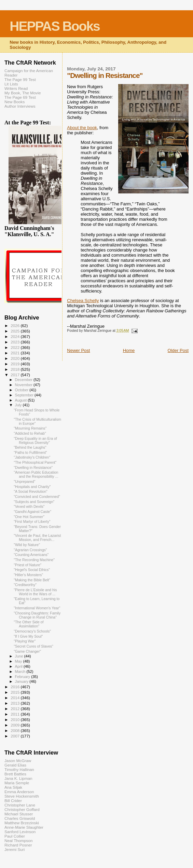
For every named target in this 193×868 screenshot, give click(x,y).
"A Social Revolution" (31, 491)
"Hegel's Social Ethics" (32, 570)
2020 (16, 358)
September (25, 395)
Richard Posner (18, 845)
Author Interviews (20, 106)
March (21, 672)
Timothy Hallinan (19, 769)
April (19, 666)
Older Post (178, 350)
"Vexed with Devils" (29, 506)
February (23, 677)
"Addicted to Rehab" (30, 433)
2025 (16, 331)
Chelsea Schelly (83, 301)
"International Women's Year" (37, 608)
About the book (82, 128)
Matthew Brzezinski (22, 823)
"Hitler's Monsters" (28, 575)
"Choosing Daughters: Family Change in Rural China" (37, 615)
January (22, 681)
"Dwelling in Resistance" (33, 467)
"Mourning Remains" (30, 428)
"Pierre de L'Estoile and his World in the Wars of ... (35, 592)
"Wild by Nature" (27, 545)
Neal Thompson (19, 840)
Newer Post (78, 350)
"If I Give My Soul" (28, 636)
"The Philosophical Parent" (35, 462)
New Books (15, 102)
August (22, 400)
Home (129, 350)
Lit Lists (11, 84)
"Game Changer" (27, 651)
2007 (16, 736)
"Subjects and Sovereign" (34, 502)
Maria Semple (17, 783)
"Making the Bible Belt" (32, 580)
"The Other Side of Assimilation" (29, 624)
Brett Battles (15, 774)
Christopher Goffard (22, 809)
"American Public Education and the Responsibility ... (36, 474)
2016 (16, 687)
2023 (16, 342)
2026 (16, 325)
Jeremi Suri (15, 849)
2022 (16, 347)
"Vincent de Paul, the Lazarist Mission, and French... (37, 538)
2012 (16, 709)
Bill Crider (13, 801)
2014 (16, 698)
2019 (16, 364)
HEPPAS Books (55, 26)
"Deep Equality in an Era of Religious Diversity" (35, 440)
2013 (16, 703)
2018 (16, 369)
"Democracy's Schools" (32, 631)
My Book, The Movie (23, 93)
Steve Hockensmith (22, 796)
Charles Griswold (20, 818)
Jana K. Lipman (18, 778)
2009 (16, 725)
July (19, 405)
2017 (16, 375)
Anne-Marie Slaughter (24, 827)
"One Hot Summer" (29, 517)
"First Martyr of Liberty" (32, 521)
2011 (16, 714)
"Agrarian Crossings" (30, 550)
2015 (16, 692)
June (20, 656)
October (22, 390)
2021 (16, 353)
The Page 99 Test (20, 79)
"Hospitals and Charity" (32, 487)
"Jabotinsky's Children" (32, 457)
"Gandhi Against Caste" (32, 512)
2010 (16, 720)
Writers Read (16, 88)
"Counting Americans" (31, 555)
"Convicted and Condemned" (37, 497)
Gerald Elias (15, 765)
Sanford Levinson (20, 832)
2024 (16, 336)
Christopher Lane (20, 805)
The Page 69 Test (20, 97)
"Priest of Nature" (27, 565)
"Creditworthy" (25, 585)
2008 (16, 730)
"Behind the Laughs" (30, 447)
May (19, 661)
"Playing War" (25, 641)
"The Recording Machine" (34, 560)
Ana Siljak (13, 787)
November (24, 385)
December (24, 380)
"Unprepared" (24, 482)
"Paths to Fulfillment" (30, 452)
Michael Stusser (19, 814)
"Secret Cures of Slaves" (33, 646)
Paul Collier (15, 836)
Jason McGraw (18, 761)
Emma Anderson (19, 792)
